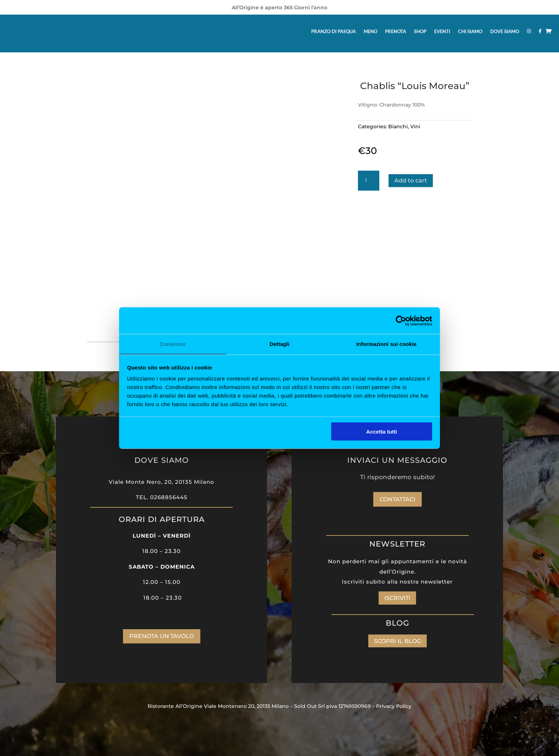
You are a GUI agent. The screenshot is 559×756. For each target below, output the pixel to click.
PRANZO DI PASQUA (334, 31)
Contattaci (398, 499)
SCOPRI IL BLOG (398, 641)
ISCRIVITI (397, 598)
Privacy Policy (394, 706)
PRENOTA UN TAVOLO (162, 636)
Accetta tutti (382, 431)
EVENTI (442, 31)
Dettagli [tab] (279, 344)
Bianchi (398, 126)
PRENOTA (396, 31)
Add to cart (411, 180)
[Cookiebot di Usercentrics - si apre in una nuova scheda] (401, 321)
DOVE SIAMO (505, 31)
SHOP (420, 31)
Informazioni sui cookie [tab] (387, 344)
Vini (415, 126)
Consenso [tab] (172, 344)
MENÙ (370, 31)
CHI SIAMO (470, 31)
